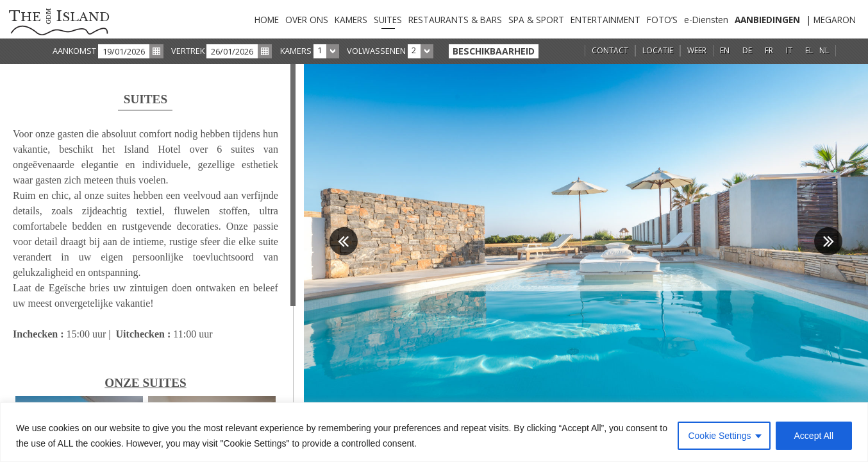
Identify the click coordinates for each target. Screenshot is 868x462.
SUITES (388, 20)
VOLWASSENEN (376, 51)
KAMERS (351, 20)
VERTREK (188, 51)
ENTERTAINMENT (605, 20)
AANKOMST (74, 51)
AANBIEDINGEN (767, 20)
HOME (267, 20)
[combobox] (326, 51)
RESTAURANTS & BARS (455, 20)
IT (789, 50)
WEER (697, 50)
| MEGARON (831, 20)
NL (824, 50)
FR (769, 50)
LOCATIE (658, 50)
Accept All (814, 436)
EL (809, 50)
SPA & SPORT (536, 20)
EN (725, 50)
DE (747, 50)
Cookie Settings (719, 436)
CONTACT (610, 50)
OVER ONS (307, 20)
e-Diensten (706, 20)
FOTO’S (662, 20)
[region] (434, 432)
